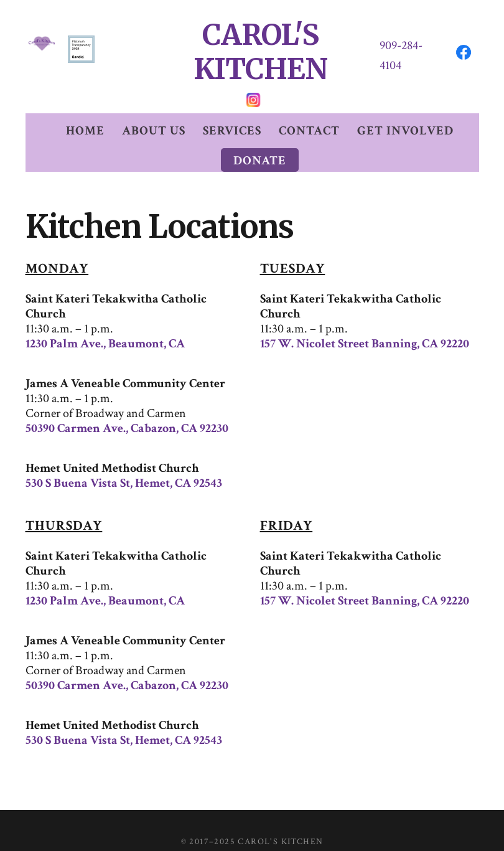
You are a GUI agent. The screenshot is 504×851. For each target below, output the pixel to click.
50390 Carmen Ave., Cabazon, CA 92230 (127, 405)
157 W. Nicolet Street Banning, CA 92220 (365, 321)
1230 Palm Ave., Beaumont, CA (105, 321)
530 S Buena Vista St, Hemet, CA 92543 (124, 460)
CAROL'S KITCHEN (261, 41)
